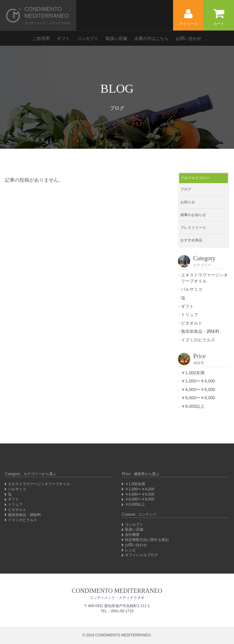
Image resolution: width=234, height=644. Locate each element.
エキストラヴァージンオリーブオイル (39, 484)
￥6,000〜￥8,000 (198, 398)
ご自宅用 (41, 38)
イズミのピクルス (198, 340)
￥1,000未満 (193, 373)
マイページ (188, 18)
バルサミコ (192, 289)
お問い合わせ (189, 38)
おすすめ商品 (191, 240)
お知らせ (188, 202)
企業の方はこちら (151, 38)
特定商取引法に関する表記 (147, 540)
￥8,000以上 (193, 406)
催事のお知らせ (193, 215)
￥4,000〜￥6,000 (198, 390)
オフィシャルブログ (141, 555)
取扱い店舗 (116, 38)
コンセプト (88, 38)
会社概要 (132, 535)
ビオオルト (192, 323)
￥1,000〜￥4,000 (198, 381)
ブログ (186, 189)
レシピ (130, 550)
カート (219, 18)
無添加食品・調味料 (200, 331)
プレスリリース (193, 228)
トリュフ (190, 315)
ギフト (63, 38)
